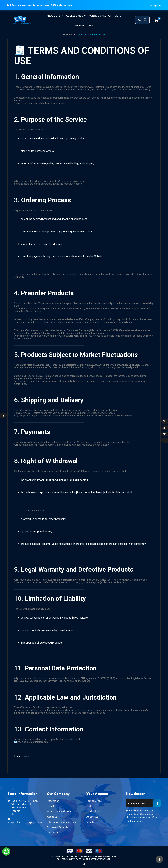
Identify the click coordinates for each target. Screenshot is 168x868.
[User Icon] (155, 5)
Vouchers (92, 822)
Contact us (53, 832)
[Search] (138, 20)
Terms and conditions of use (63, 811)
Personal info (94, 801)
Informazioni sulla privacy (62, 822)
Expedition (53, 801)
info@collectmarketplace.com (25, 822)
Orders (90, 806)
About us (52, 817)
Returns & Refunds (58, 827)
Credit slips (93, 811)
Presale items (55, 806)
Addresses (92, 817)
